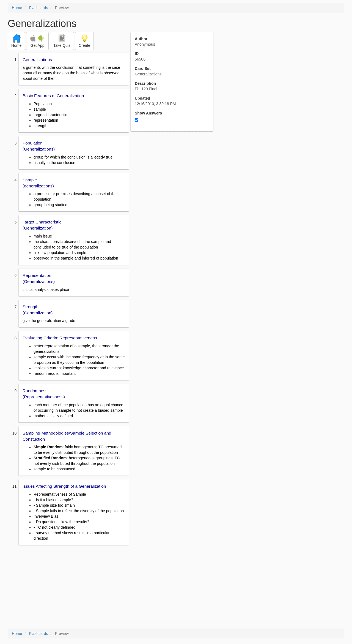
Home (17, 8)
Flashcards (38, 8)
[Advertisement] (175, 185)
